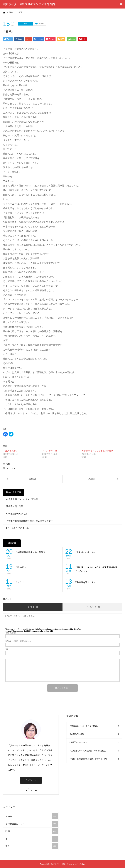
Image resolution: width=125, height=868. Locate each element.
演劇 (8, 464)
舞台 (26, 24)
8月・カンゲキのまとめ (17, 528)
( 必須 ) (11, 633)
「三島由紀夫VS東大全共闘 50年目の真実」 (88, 751)
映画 (32, 831)
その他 (32, 816)
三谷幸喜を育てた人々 (85, 582)
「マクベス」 (22, 582)
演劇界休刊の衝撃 (15, 506)
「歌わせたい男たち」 (85, 552)
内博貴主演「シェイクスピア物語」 (98, 451)
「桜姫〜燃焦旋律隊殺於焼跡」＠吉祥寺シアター (30, 521)
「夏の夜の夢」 (10, 451)
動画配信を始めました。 (18, 514)
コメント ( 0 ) (33, 607)
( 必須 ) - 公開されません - (19, 641)
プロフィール (31, 780)
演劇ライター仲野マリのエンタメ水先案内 (29, 4)
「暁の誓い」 (22, 567)
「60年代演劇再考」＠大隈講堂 (30, 552)
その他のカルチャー (32, 824)
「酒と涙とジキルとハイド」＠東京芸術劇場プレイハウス (96, 569)
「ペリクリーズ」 (51, 451)
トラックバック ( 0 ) (92, 607)
